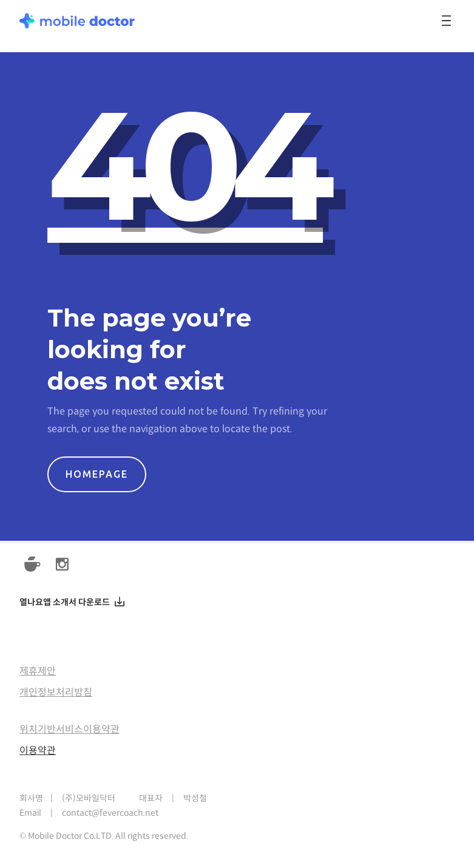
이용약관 (38, 751)
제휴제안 (38, 671)
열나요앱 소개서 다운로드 (65, 603)
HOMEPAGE (97, 474)
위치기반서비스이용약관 (69, 729)
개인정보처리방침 (56, 692)
